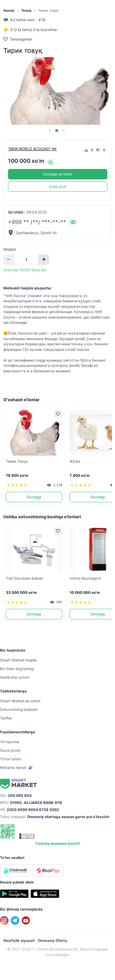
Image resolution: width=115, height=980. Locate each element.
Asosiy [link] (9, 11)
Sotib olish (58, 187)
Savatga (34, 497)
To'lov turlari (11, 759)
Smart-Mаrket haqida (18, 660)
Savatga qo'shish (58, 174)
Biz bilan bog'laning (17, 669)
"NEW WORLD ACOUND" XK (32, 149)
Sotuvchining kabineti (19, 710)
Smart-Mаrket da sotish (20, 701)
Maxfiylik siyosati (19, 941)
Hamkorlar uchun (15, 677)
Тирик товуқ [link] (48, 11)
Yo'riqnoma (10, 742)
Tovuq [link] (26, 11)
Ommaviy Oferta (52, 941)
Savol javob (10, 750)
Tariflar (6, 718)
